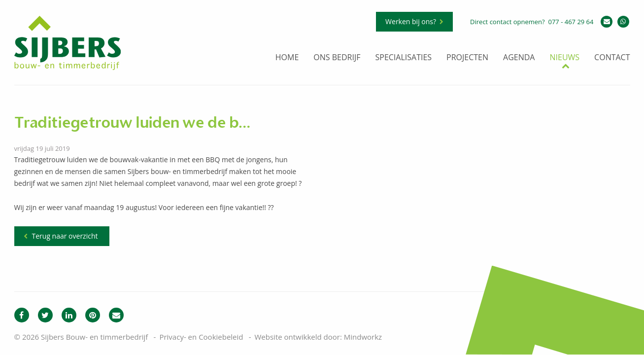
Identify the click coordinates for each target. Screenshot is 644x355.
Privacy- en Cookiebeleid (201, 337)
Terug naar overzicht (65, 236)
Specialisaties (403, 58)
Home (287, 58)
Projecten (467, 58)
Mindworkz (363, 337)
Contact (612, 58)
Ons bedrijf (337, 58)
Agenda (519, 58)
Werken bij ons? (411, 21)
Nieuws (564, 58)
